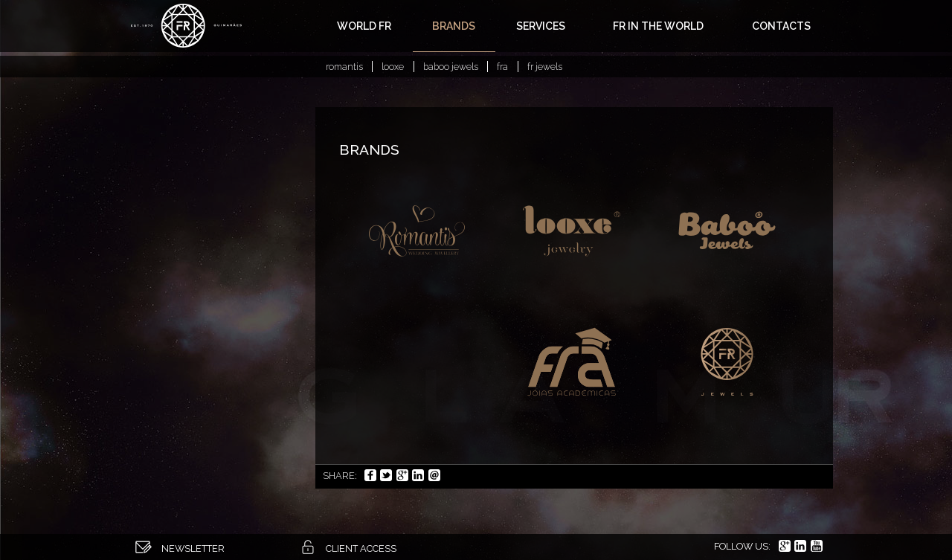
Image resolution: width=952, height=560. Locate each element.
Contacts (781, 26)
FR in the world (658, 26)
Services (541, 26)
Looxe (393, 67)
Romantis (344, 67)
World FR (364, 26)
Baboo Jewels (451, 67)
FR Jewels (545, 67)
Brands (454, 26)
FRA (502, 67)
